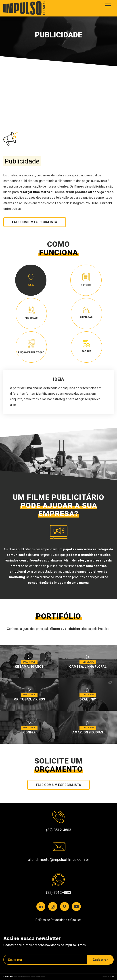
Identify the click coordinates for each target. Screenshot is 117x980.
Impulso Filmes (9, 977)
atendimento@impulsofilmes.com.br (59, 860)
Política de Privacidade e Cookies (58, 920)
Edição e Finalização (31, 346)
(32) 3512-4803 (58, 830)
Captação (86, 313)
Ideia (31, 280)
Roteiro (86, 279)
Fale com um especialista (35, 222)
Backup (86, 346)
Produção (31, 313)
